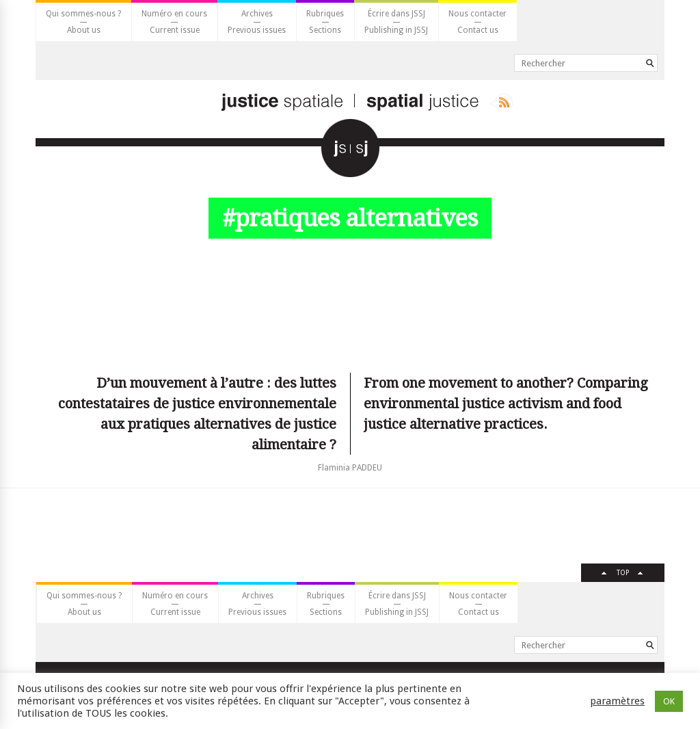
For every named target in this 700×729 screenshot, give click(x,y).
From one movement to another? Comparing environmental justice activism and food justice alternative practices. (506, 403)
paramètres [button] (617, 701)
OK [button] (669, 701)
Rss (501, 103)
